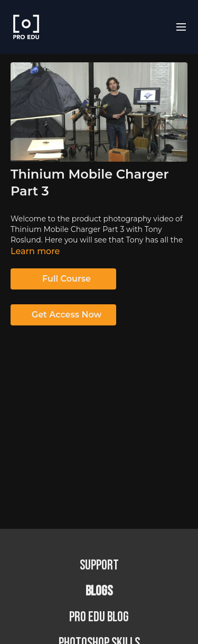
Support (99, 566)
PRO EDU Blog (99, 617)
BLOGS (99, 591)
